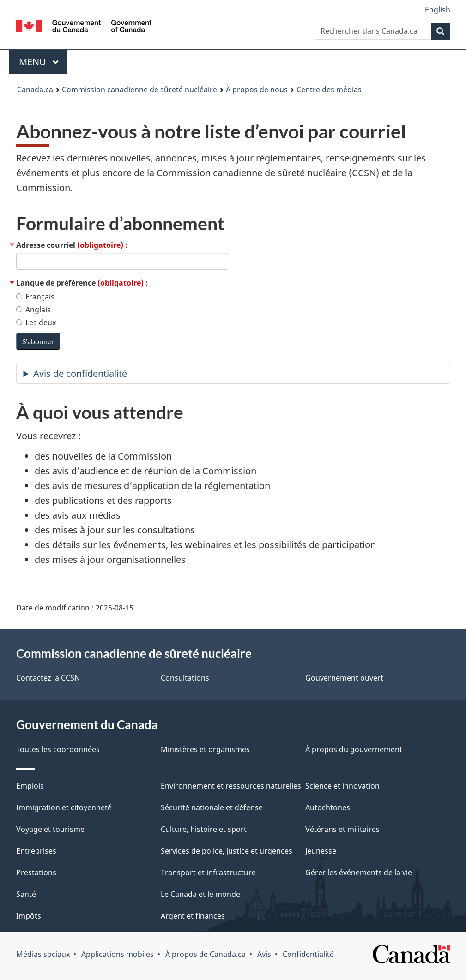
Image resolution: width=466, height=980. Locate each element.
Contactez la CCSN (48, 678)
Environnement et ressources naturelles (231, 786)
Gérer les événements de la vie (359, 872)
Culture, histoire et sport (204, 829)
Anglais (33, 310)
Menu (43, 62)
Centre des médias (329, 90)
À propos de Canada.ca (206, 954)
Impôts (29, 916)
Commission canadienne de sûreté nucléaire (139, 90)
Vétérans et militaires (342, 829)
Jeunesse (321, 851)
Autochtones (328, 807)
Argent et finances (193, 916)
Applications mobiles (118, 954)
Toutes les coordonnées (58, 749)
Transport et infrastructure (208, 872)
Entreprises (36, 851)
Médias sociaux (43, 954)
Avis (264, 954)
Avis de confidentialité (80, 373)
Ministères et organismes (205, 749)
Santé (26, 894)
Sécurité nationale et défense (212, 807)
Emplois (30, 786)
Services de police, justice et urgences (227, 851)
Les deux (36, 323)
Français (35, 297)
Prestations (36, 872)
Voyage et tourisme (50, 829)
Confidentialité (308, 954)
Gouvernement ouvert (344, 678)
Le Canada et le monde (200, 894)
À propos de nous (257, 90)
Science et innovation (342, 786)
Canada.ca (35, 90)
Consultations (185, 678)
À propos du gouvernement (354, 749)
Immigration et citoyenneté (64, 807)
